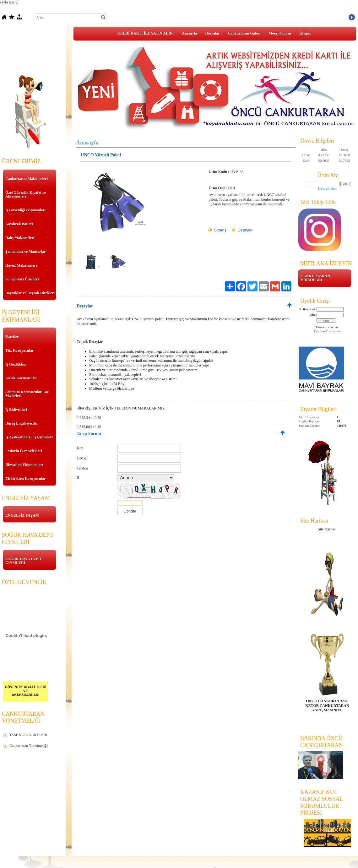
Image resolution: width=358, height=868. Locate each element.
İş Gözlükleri (16, 364)
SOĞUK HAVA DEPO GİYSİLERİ (23, 561)
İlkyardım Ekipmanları (24, 465)
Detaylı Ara (327, 188)
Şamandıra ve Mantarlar (25, 252)
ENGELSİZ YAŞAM (22, 515)
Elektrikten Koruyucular (25, 479)
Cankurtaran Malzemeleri (27, 179)
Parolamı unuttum (327, 327)
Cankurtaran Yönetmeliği (29, 746)
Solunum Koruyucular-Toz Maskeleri (27, 394)
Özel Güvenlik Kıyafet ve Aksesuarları (26, 194)
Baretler (12, 337)
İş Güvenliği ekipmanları (25, 210)
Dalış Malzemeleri (20, 238)
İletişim (305, 33)
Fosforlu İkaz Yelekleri (24, 451)
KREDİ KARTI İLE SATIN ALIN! (145, 33)
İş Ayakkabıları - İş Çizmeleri (29, 437)
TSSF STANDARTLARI (28, 735)
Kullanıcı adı (307, 309)
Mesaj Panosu (280, 33)
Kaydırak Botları (19, 224)
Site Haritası (327, 529)
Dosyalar (213, 33)
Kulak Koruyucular (21, 378)
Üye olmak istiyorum (327, 331)
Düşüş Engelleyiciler (22, 423)
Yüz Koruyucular (19, 350)
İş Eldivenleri (16, 410)
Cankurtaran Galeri (244, 33)
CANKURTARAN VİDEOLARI (315, 278)
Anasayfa (190, 33)
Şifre (313, 315)
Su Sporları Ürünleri (22, 279)
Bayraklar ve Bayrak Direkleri (30, 293)
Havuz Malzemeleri (21, 265)
